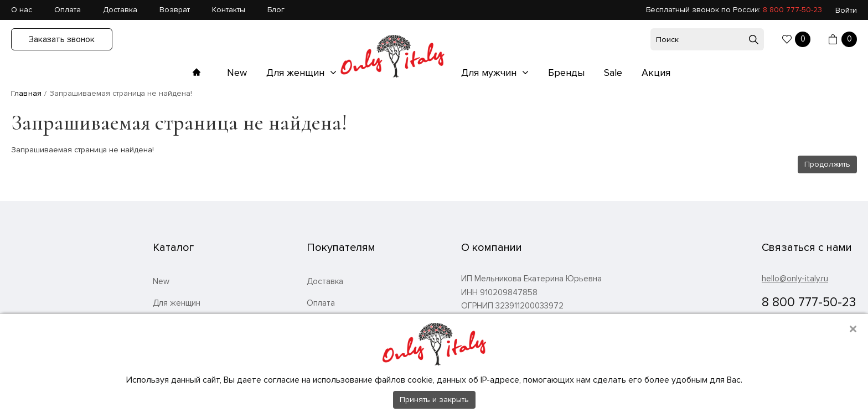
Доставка (120, 10)
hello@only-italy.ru (795, 279)
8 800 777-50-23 (792, 10)
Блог (276, 10)
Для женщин (297, 73)
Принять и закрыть (434, 400)
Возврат (175, 10)
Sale (613, 73)
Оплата (68, 10)
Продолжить (827, 164)
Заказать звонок (62, 39)
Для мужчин (490, 73)
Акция (656, 73)
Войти (846, 10)
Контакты (229, 10)
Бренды (566, 73)
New (237, 73)
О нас (22, 10)
